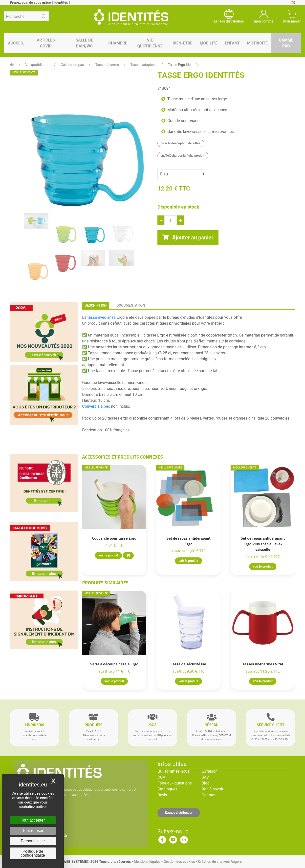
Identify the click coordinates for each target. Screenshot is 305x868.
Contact (209, 795)
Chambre (118, 43)
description (96, 305)
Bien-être (183, 43)
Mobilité (209, 43)
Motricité (257, 43)
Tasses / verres (107, 65)
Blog (206, 783)
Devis (162, 795)
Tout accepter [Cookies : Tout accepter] (33, 820)
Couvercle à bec (96, 406)
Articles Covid (46, 43)
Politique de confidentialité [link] (33, 853)
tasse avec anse (102, 317)
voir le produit (108, 555)
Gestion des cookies (179, 862)
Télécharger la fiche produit (183, 156)
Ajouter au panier (188, 237)
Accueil (16, 43)
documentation (131, 305)
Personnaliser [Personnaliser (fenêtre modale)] (33, 841)
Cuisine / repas (72, 65)
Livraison (210, 771)
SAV (205, 777)
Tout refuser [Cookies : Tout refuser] (33, 831)
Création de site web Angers (220, 862)
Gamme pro (286, 43)
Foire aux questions (175, 783)
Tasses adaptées (143, 65)
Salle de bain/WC (84, 43)
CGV (161, 777)
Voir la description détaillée (181, 143)
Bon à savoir (212, 789)
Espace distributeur (179, 813)
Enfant (232, 43)
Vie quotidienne (150, 43)
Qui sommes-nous (173, 771)
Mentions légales (147, 862)
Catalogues (167, 789)
